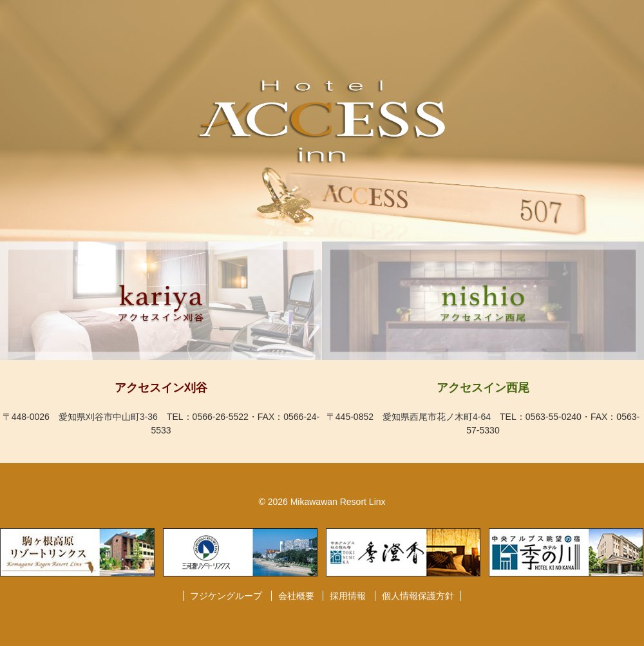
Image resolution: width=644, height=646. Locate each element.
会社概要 (296, 596)
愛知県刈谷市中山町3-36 (108, 417)
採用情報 (348, 596)
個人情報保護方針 (418, 596)
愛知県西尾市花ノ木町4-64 (437, 417)
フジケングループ (226, 596)
